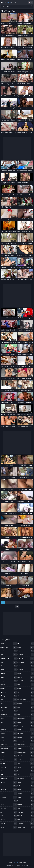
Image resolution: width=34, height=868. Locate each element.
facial (9, 737)
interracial (9, 797)
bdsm (9, 670)
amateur (9, 643)
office (26, 688)
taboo (26, 763)
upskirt (26, 790)
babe (9, 662)
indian (9, 793)
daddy (9, 703)
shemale (26, 756)
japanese (9, 808)
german (9, 763)
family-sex (9, 745)
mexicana (26, 670)
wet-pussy (26, 812)
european (9, 726)
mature (26, 666)
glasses (9, 771)
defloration (9, 711)
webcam (26, 805)
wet (26, 808)
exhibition (9, 730)
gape (9, 760)
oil (26, 692)
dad (9, 700)
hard (9, 786)
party (26, 715)
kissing (9, 820)
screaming (26, 741)
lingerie (26, 651)
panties (26, 711)
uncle (26, 782)
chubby (9, 696)
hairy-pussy (9, 778)
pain (26, 707)
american (9, 651)
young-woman (26, 827)
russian (26, 737)
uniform (26, 786)
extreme (9, 733)
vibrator (26, 793)
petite (26, 722)
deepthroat (9, 707)
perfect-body (26, 718)
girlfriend (9, 767)
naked (26, 673)
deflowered (9, 715)
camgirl (9, 681)
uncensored (26, 778)
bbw (9, 666)
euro (9, 722)
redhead (26, 733)
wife (26, 820)
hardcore (9, 790)
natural (26, 677)
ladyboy (9, 823)
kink (9, 816)
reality (26, 730)
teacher (26, 771)
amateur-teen (9, 647)
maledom (26, 655)
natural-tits (26, 681)
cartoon (9, 685)
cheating (9, 692)
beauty (9, 677)
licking (26, 647)
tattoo (26, 767)
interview (9, 801)
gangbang (9, 756)
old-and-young (26, 700)
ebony (9, 718)
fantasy (9, 752)
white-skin (26, 816)
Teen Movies (10, 2)
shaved (26, 748)
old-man (26, 703)
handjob (9, 782)
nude (26, 685)
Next (17, 607)
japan (9, 805)
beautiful (9, 673)
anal (9, 655)
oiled (26, 696)
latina (9, 827)
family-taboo (9, 748)
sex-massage (26, 745)
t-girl (26, 760)
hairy (9, 775)
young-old (26, 823)
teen (26, 775)
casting (9, 688)
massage (26, 658)
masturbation (26, 662)
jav (9, 812)
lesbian (26, 643)
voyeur (26, 801)
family (9, 741)
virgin (26, 797)
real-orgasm (26, 726)
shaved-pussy (26, 752)
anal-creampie (9, 658)
